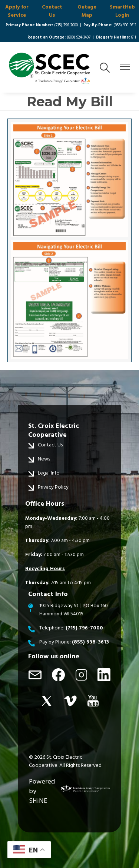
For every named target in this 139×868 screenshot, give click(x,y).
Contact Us (52, 11)
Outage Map (87, 11)
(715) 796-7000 (66, 25)
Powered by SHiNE (42, 791)
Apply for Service (17, 11)
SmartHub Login (122, 11)
